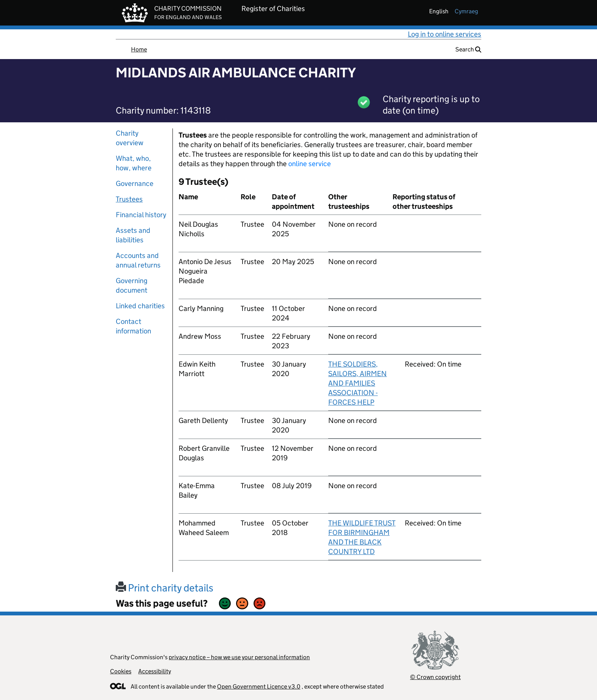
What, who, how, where (134, 163)
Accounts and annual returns (138, 260)
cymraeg (466, 11)
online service (310, 164)
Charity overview (130, 138)
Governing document (132, 285)
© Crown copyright (435, 677)
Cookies (121, 671)
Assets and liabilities (133, 235)
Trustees (129, 199)
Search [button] (468, 49)
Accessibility (155, 671)
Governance (135, 183)
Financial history (141, 215)
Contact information (133, 326)
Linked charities (140, 306)
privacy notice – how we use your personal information (239, 657)
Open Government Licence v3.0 (259, 686)
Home (139, 49)
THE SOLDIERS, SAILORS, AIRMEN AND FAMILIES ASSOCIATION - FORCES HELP (358, 383)
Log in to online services (445, 34)
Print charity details (164, 588)
